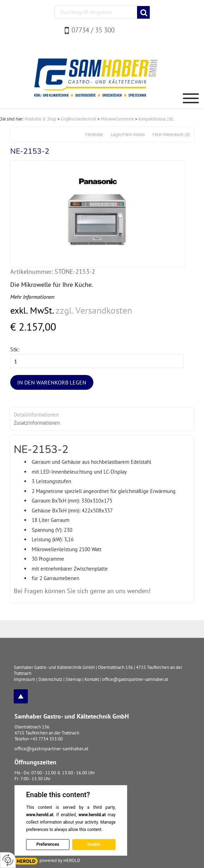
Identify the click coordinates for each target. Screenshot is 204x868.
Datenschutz (50, 679)
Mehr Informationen (32, 297)
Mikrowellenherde (117, 119)
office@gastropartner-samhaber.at (51, 749)
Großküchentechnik (78, 119)
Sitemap (73, 679)
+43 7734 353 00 (46, 739)
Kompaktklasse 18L (156, 119)
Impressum (24, 679)
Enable (94, 844)
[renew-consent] (8, 860)
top (21, 696)
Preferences (48, 844)
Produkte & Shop (41, 119)
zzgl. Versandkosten (94, 310)
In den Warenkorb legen (52, 382)
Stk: (15, 349)
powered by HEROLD (60, 860)
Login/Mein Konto (128, 134)
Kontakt (92, 679)
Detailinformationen (36, 415)
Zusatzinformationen (37, 423)
